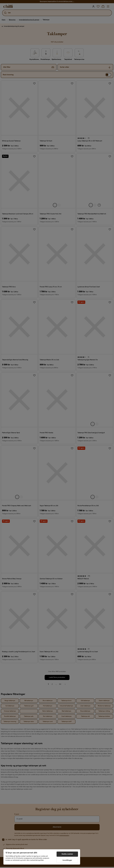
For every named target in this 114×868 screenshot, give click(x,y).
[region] (42, 857)
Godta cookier (67, 854)
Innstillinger (67, 860)
